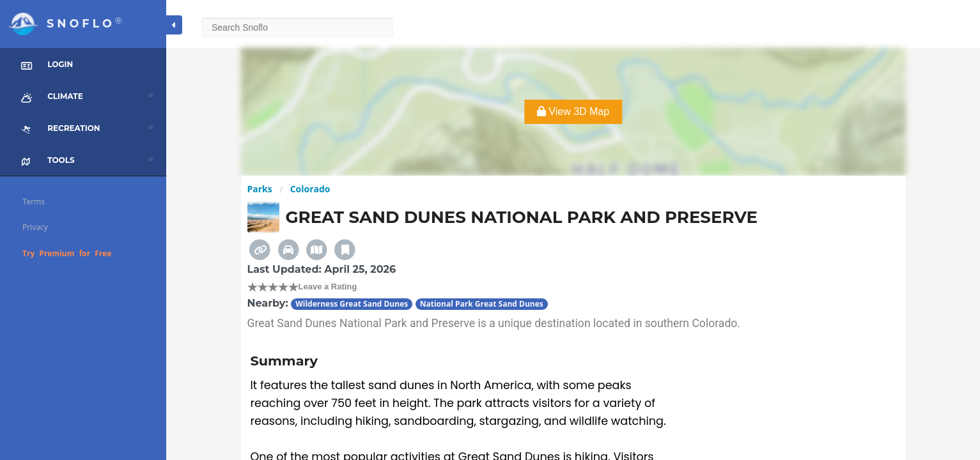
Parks (260, 189)
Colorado (310, 189)
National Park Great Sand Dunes (482, 304)
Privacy (35, 227)
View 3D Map (573, 111)
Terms (34, 202)
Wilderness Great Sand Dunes (352, 304)
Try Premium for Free (67, 253)
